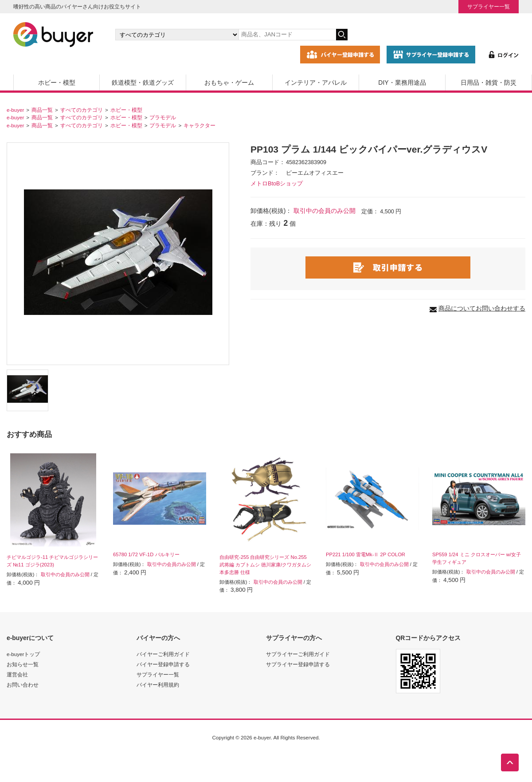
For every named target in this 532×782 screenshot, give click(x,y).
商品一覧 (42, 110)
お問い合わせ (23, 685)
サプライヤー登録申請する (298, 664)
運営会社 (17, 674)
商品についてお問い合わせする (482, 308)
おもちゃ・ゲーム (229, 83)
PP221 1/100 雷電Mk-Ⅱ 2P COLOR (366, 554)
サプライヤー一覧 (489, 6)
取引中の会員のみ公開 (325, 211)
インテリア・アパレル (316, 83)
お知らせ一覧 (23, 664)
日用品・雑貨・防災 (489, 83)
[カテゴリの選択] (177, 35)
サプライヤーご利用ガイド (298, 654)
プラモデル (163, 117)
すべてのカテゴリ (82, 110)
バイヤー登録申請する (163, 664)
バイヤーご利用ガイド (163, 654)
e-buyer (15, 110)
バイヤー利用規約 (158, 685)
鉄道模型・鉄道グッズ (143, 83)
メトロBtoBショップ (277, 184)
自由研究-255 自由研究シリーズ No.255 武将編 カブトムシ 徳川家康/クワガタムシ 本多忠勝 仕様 (265, 565)
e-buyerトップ (23, 654)
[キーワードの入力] (287, 35)
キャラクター (199, 125)
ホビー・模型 (57, 83)
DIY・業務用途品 (402, 83)
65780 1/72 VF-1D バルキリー (146, 554)
